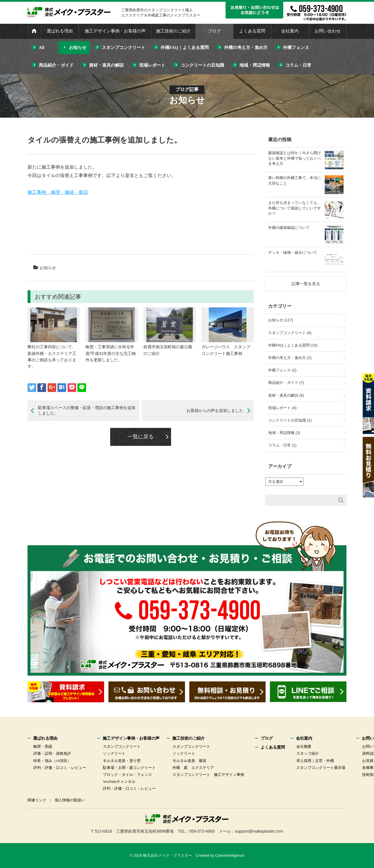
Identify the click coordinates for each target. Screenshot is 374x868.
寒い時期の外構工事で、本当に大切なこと (295, 180)
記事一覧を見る (306, 284)
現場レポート (152, 65)
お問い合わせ (328, 31)
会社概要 (304, 746)
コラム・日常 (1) (282, 445)
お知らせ (78, 48)
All (42, 48)
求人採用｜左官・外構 (315, 761)
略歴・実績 (43, 746)
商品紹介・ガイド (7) (286, 383)
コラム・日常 (298, 65)
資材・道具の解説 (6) (286, 395)
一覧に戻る (141, 437)
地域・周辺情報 (255, 65)
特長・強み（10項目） (52, 761)
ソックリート (114, 753)
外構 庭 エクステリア (193, 768)
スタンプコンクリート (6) (290, 333)
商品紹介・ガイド (56, 65)
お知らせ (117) (281, 320)
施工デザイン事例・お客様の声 (115, 31)
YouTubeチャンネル (119, 782)
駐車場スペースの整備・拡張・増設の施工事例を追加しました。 (87, 411)
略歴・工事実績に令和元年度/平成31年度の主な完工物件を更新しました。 (111, 353)
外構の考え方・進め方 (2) (290, 358)
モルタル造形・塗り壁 (122, 761)
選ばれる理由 (60, 31)
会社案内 (290, 31)
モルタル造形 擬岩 (189, 761)
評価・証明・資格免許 (52, 753)
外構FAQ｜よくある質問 (185, 48)
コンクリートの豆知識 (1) (290, 420)
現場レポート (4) (282, 408)
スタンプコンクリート (124, 48)
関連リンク (37, 800)
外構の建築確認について (289, 228)
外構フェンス (296, 48)
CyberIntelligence (230, 855)
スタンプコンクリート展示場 (321, 768)
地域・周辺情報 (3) (284, 433)
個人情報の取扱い (70, 800)
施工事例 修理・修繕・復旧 (58, 192)
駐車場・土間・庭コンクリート (129, 768)
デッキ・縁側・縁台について (293, 252)
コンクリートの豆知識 (202, 65)
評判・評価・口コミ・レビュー (60, 768)
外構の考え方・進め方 (246, 48)
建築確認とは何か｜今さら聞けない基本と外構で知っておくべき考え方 (295, 158)
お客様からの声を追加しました (215, 411)
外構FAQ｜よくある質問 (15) (293, 345)
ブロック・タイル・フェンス (127, 775)
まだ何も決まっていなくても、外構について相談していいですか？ (295, 208)
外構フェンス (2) (282, 370)
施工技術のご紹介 (173, 31)
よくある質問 (252, 31)
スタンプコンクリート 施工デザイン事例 (208, 775)
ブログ (214, 31)
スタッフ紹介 (308, 753)
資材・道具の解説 (106, 65)
